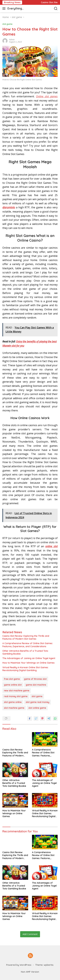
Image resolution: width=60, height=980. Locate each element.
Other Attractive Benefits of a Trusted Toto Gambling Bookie (25, 652)
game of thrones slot (35, 679)
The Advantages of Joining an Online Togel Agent (29, 658)
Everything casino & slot (16, 9)
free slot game (12, 679)
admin (12, 40)
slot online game (37, 708)
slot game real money (38, 702)
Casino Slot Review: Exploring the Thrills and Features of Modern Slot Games (26, 637)
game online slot (13, 685)
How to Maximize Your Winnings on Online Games (28, 663)
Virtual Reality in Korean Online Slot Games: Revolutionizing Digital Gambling (25, 669)
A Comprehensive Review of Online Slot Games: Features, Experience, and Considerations (28, 645)
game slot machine (36, 685)
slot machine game (14, 708)
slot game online (13, 702)
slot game (7, 24)
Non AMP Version (30, 972)
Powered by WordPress (19, 965)
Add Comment (30, 934)
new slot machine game (17, 691)
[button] (5, 9)
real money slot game (16, 696)
